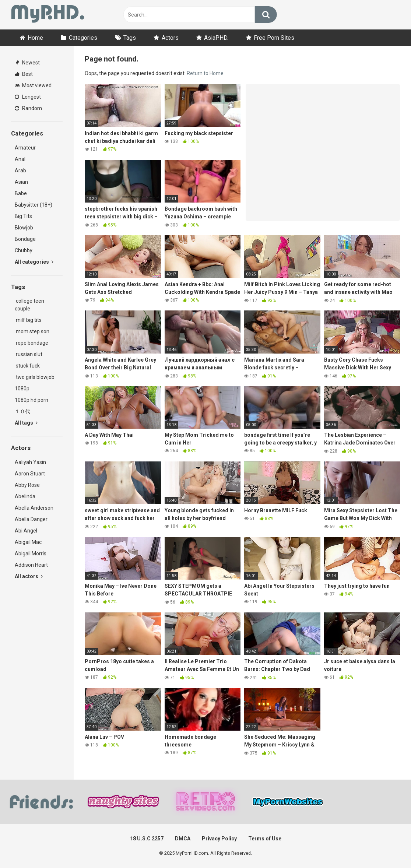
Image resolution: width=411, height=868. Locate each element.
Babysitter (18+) (34, 205)
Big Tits (23, 216)
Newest (28, 63)
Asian (21, 182)
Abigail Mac (28, 542)
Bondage (25, 239)
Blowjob (24, 228)
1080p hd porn (31, 400)
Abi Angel (26, 531)
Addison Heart (31, 565)
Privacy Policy (219, 839)
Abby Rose (27, 485)
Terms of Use (265, 839)
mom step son (32, 331)
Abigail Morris (31, 554)
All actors (29, 576)
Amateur (25, 148)
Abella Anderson (34, 508)
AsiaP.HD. (216, 38)
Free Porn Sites (274, 38)
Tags (130, 38)
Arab (20, 171)
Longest (28, 97)
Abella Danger (31, 519)
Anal (20, 159)
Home (35, 38)
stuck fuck (27, 366)
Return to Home (205, 73)
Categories (83, 38)
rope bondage (31, 343)
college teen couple (29, 305)
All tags (26, 423)
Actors (170, 38)
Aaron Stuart (30, 474)
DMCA (183, 839)
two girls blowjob (35, 377)
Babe (21, 193)
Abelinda (25, 496)
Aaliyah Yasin (30, 462)
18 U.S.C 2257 (147, 839)
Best (24, 74)
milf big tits (28, 320)
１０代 (22, 411)
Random (28, 108)
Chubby (24, 250)
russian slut (29, 354)
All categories (34, 262)
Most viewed (33, 85)
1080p (22, 389)
